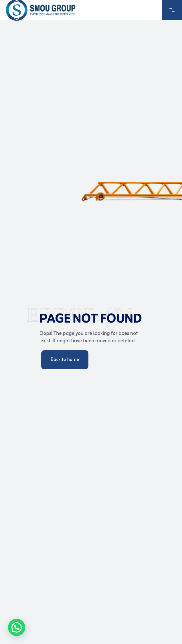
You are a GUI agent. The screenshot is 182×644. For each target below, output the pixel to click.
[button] (17, 627)
